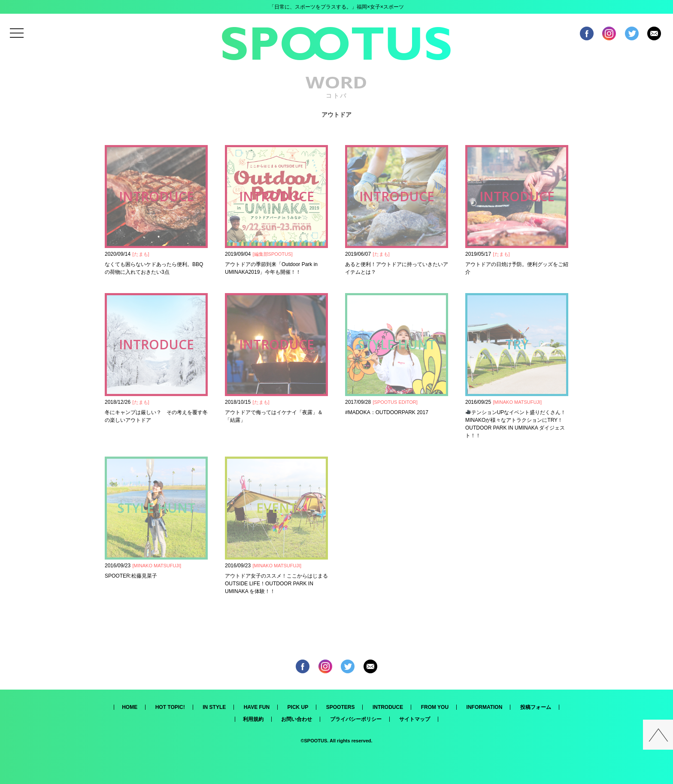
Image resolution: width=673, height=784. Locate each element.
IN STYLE (214, 707)
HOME (130, 707)
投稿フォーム (536, 707)
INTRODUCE (388, 707)
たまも (141, 254)
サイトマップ (415, 719)
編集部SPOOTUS (273, 254)
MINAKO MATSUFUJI (517, 402)
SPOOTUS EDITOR (395, 402)
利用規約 (253, 719)
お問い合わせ (297, 719)
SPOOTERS (341, 707)
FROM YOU (435, 707)
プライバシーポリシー (356, 719)
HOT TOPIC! (170, 707)
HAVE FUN (257, 707)
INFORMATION (485, 707)
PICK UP (298, 707)
